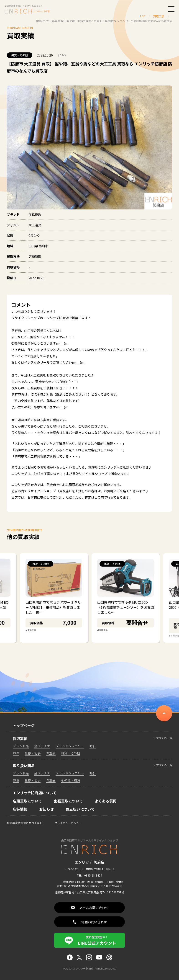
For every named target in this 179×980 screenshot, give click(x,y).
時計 (93, 746)
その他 (62, 55)
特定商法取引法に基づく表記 (25, 823)
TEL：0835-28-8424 (89, 875)
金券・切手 (33, 753)
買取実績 (20, 738)
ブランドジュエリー (70, 746)
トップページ (24, 725)
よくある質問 (106, 801)
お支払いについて (80, 809)
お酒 (16, 753)
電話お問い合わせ (94, 922)
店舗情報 (20, 809)
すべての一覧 (164, 738)
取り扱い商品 (24, 766)
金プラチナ (42, 746)
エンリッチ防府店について (35, 793)
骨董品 (51, 753)
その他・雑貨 (71, 780)
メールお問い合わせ (94, 908)
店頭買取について (27, 801)
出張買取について (68, 801)
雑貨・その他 (20, 55)
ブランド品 (21, 746)
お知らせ (46, 809)
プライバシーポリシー (68, 823)
